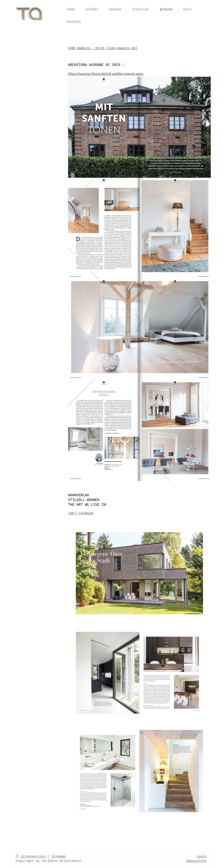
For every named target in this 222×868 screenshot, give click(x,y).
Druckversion (32, 856)
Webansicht (196, 861)
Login (201, 856)
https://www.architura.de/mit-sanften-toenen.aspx (106, 74)
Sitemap (59, 856)
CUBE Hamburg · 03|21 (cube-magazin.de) (103, 48)
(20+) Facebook (81, 513)
